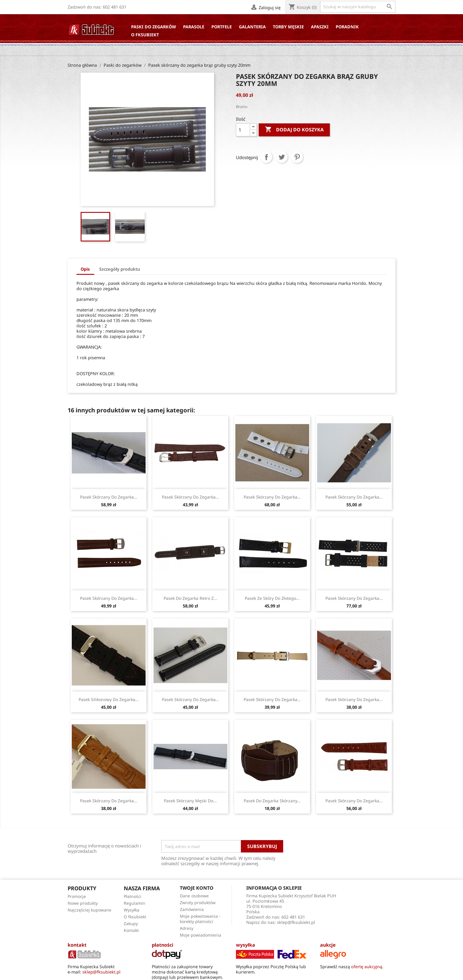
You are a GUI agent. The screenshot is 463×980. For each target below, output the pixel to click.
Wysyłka (132, 910)
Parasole (194, 27)
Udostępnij (266, 157)
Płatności (133, 896)
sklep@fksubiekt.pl (296, 922)
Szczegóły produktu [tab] (120, 269)
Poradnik (347, 27)
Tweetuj (282, 157)
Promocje (77, 896)
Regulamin (135, 903)
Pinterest (297, 157)
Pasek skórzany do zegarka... (109, 497)
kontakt (77, 945)
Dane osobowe (194, 896)
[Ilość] (243, 130)
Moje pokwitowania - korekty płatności (200, 919)
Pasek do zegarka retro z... (190, 598)
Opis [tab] (85, 269)
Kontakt (131, 930)
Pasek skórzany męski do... (190, 801)
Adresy (187, 928)
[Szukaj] (358, 7)
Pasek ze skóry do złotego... (272, 598)
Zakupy (131, 923)
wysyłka (246, 945)
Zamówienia (192, 909)
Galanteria (252, 27)
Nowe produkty (83, 903)
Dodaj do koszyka (294, 130)
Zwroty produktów (198, 903)
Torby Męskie (288, 27)
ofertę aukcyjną (367, 967)
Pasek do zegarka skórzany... (272, 801)
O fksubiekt (145, 35)
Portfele (222, 27)
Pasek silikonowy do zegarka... (109, 699)
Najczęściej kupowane (89, 910)
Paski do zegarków (154, 27)
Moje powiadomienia (200, 935)
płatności (163, 945)
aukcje (328, 945)
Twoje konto (197, 888)
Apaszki (320, 27)
